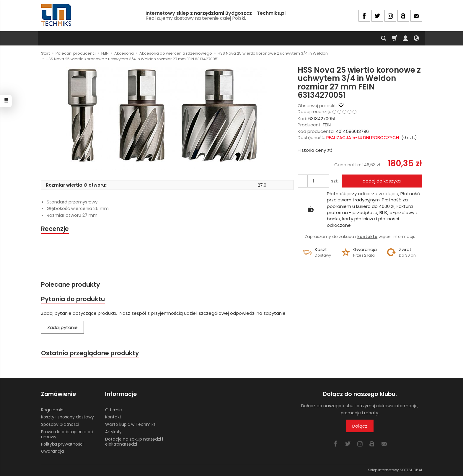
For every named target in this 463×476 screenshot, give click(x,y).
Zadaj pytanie (62, 327)
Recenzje (55, 229)
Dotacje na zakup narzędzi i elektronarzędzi (134, 442)
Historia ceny (314, 150)
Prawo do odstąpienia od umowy (67, 434)
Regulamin (52, 410)
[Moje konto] (405, 38)
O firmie (114, 410)
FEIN (327, 125)
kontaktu (367, 237)
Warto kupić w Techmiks (130, 424)
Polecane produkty (71, 285)
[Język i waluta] (416, 38)
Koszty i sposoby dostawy (67, 417)
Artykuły (113, 432)
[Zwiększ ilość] (303, 181)
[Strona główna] (57, 15)
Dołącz (360, 426)
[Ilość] (313, 181)
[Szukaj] (384, 38)
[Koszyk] (394, 38)
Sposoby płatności (60, 424)
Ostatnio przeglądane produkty (90, 353)
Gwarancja (53, 451)
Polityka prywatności (62, 444)
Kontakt (113, 417)
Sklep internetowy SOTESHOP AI (395, 470)
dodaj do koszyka (382, 181)
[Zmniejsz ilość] (324, 181)
